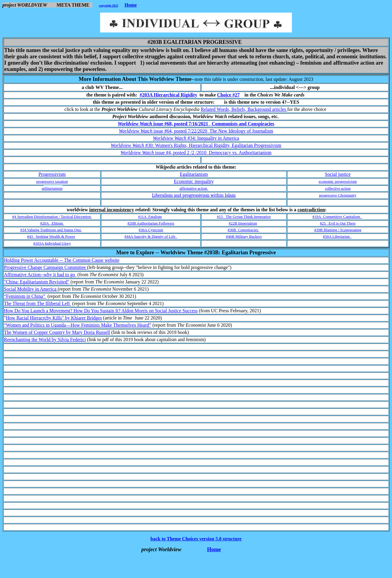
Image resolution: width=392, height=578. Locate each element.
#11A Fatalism (150, 217)
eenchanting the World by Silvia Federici (47, 339)
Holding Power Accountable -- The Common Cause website (62, 260)
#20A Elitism (52, 223)
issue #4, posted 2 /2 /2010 (213, 153)
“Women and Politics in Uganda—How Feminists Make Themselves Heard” (78, 325)
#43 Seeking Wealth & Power (51, 236)
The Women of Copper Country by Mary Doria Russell (57, 332)
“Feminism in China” (25, 296)
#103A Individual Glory (52, 243)
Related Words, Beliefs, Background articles (244, 109)
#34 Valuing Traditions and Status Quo (51, 230)
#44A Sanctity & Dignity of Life (151, 236)
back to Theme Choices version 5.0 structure (196, 539)
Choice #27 (228, 95)
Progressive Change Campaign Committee (45, 267)
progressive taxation (52, 181)
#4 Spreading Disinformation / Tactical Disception (52, 217)
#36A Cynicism (151, 230)
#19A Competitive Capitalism (337, 217)
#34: (196, 138)
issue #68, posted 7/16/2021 (214, 124)
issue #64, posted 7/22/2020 (213, 131)
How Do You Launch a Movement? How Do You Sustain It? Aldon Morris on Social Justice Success (101, 311)
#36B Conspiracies (243, 230)
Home (131, 5)
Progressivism (52, 174)
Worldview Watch (136, 124)
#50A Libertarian (337, 236)
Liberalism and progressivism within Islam (194, 195)
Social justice (338, 174)
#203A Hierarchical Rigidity (168, 95)
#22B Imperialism (243, 223)
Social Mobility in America (31, 289)
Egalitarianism (194, 174)
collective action (338, 188)
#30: (196, 145)
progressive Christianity (338, 195)
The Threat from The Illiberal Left (37, 303)
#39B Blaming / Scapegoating (338, 230)
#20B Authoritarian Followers (151, 223)
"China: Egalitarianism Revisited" (37, 282)
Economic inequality (194, 181)
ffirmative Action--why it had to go (42, 275)
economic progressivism (338, 181)
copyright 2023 (109, 6)
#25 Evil (338, 223)
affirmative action (193, 188)
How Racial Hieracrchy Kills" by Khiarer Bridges (54, 318)
